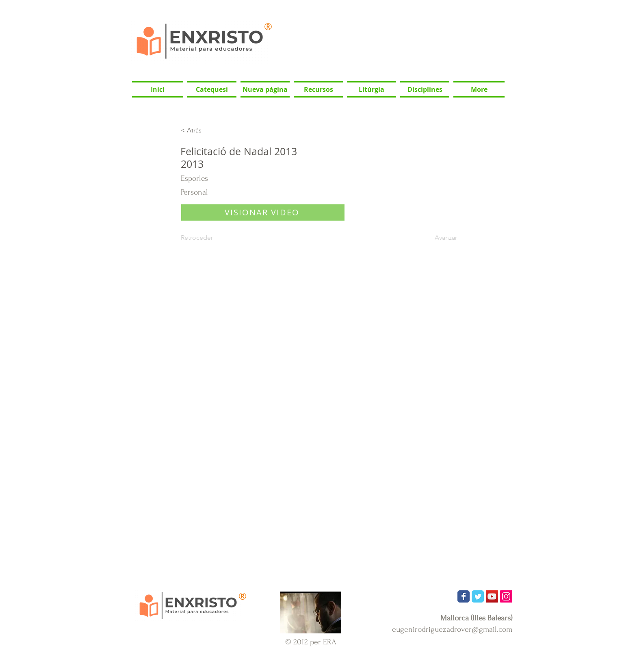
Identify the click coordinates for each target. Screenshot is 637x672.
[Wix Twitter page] (478, 596)
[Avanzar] (437, 238)
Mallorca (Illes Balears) (476, 618)
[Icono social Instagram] (506, 596)
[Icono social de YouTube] (492, 596)
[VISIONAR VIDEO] (263, 212)
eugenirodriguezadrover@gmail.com (452, 629)
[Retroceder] (208, 238)
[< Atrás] (208, 130)
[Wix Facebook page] (464, 596)
